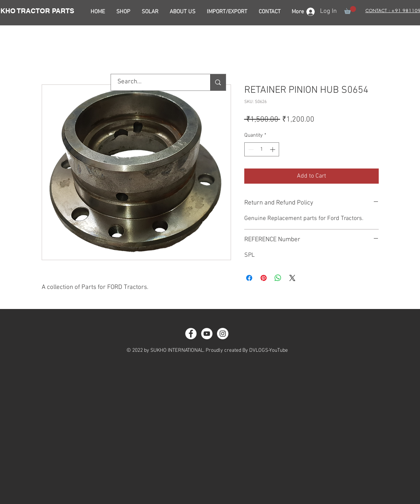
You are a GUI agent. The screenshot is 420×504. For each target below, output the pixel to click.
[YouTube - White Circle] (207, 334)
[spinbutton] (262, 149)
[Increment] (273, 149)
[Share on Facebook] (249, 278)
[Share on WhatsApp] (278, 278)
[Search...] (156, 82)
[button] (350, 10)
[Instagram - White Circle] (223, 334)
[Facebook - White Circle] (191, 334)
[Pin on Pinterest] (264, 278)
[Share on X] (292, 278)
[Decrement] (250, 149)
